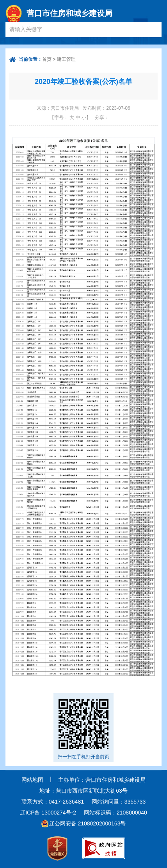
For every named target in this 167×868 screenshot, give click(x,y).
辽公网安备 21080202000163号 (88, 823)
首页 (47, 59)
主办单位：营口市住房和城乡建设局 (102, 780)
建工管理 (66, 59)
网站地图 (32, 780)
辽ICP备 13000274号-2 (48, 813)
